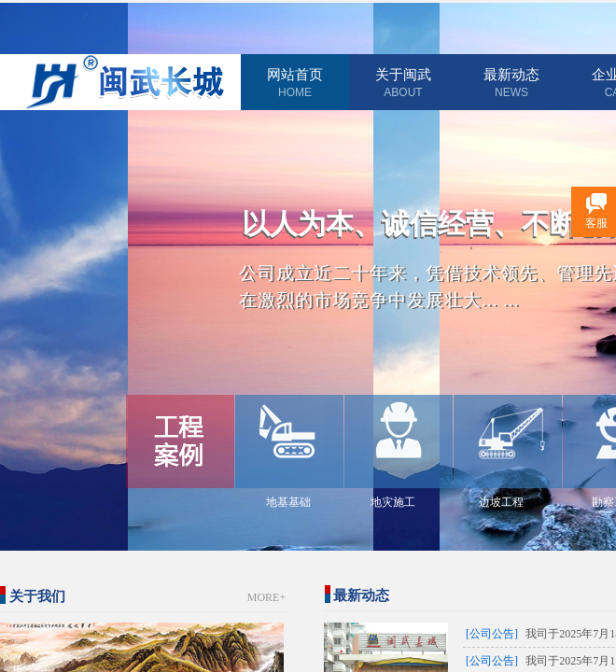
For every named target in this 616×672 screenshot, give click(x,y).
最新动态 (511, 75)
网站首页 (295, 75)
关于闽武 (403, 75)
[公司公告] (492, 634)
